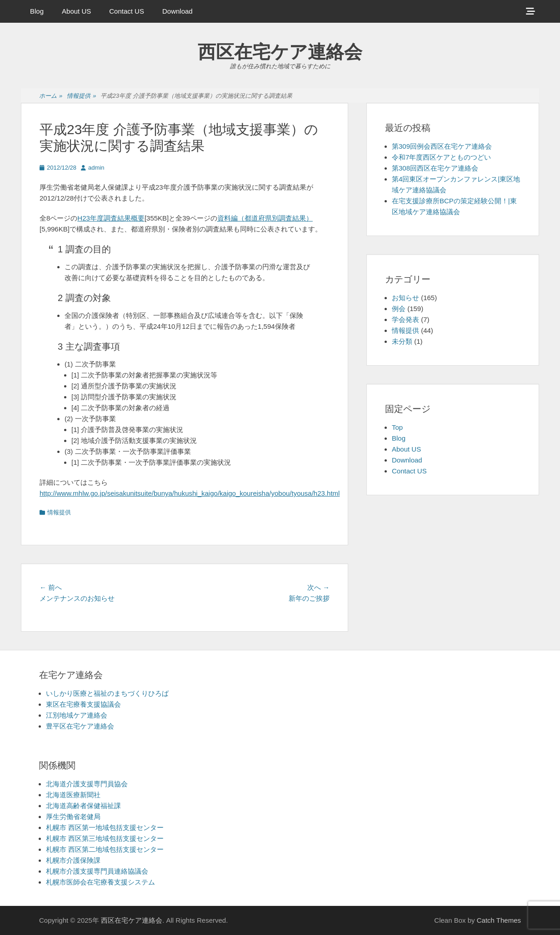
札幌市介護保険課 (73, 860)
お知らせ (405, 298)
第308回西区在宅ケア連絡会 (435, 168)
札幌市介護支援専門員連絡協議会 (97, 871)
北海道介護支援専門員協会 (87, 784)
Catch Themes (499, 920)
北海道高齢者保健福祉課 (83, 806)
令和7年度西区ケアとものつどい (441, 157)
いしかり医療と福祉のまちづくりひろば (107, 693)
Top (397, 427)
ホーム (51, 96)
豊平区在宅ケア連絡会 (80, 726)
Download (177, 11)
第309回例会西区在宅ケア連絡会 (442, 146)
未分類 (402, 341)
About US (76, 11)
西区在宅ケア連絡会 (280, 52)
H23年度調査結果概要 (111, 218)
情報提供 (81, 96)
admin (96, 168)
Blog (37, 11)
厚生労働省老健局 (73, 817)
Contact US (127, 11)
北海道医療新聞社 (73, 795)
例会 (399, 309)
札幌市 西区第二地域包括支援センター (105, 849)
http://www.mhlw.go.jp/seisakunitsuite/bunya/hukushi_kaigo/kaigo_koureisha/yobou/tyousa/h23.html (190, 493)
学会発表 (405, 319)
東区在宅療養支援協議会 (83, 704)
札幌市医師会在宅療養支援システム (100, 882)
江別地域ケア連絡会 (77, 715)
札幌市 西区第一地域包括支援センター (105, 827)
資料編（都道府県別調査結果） (265, 218)
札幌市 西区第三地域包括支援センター (105, 838)
